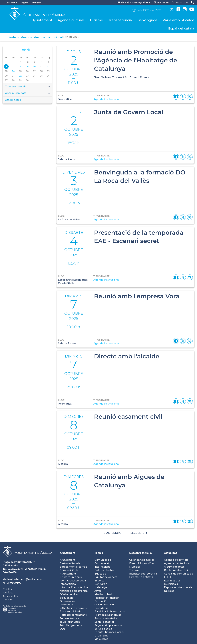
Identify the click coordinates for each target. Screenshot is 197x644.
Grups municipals (71, 577)
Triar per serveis (28, 86)
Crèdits (7, 589)
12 (48, 67)
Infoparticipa (68, 584)
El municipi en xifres (142, 563)
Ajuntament (42, 20)
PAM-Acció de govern (73, 608)
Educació (100, 574)
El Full (168, 577)
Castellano (11, 3)
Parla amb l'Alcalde (178, 20)
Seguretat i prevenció (108, 625)
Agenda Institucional (177, 563)
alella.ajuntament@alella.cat (21, 579)
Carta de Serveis (70, 563)
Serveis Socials (104, 629)
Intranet (8, 600)
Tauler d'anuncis (70, 622)
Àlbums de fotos (174, 567)
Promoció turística (106, 618)
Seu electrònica (69, 618)
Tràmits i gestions (71, 625)
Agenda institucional (48, 37)
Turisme (96, 20)
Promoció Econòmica (108, 615)
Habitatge (101, 587)
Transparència (120, 20)
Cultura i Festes (104, 570)
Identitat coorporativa (143, 574)
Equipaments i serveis (73, 567)
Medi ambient (103, 594)
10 (34, 67)
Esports (99, 581)
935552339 (14, 569)
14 (13, 71)
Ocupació (100, 601)
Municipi (135, 567)
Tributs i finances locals (109, 632)
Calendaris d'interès (142, 560)
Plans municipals (70, 611)
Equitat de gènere (106, 577)
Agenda (27, 37)
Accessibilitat (11, 596)
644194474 (10, 572)
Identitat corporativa (73, 581)
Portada (14, 37)
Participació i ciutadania (110, 611)
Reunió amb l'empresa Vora (137, 296)
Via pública (101, 639)
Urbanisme (102, 636)
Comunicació (103, 560)
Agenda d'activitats (176, 560)
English (24, 3)
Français (36, 3)
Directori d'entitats (141, 577)
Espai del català (181, 28)
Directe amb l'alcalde (127, 356)
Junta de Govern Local (129, 112)
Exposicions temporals (178, 587)
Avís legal (8, 593)
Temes (99, 553)
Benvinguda (147, 20)
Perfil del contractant (73, 615)
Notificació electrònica (74, 591)
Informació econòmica (74, 587)
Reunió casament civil (128, 417)
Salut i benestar (104, 622)
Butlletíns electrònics (177, 570)
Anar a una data (28, 93)
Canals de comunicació (179, 574)
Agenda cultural (71, 20)
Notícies (169, 591)
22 (20, 76)
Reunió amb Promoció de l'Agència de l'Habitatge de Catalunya (136, 60)
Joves (98, 591)
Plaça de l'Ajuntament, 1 (18, 562)
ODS (62, 629)
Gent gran (101, 584)
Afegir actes (13, 100)
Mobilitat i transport (107, 598)
